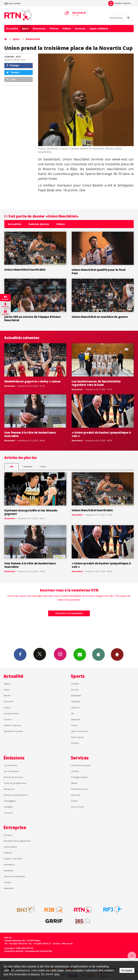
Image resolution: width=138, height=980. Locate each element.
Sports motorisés (79, 731)
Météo (74, 783)
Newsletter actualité (13, 731)
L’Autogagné (10, 801)
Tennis (74, 725)
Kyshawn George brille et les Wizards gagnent (31, 512)
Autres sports (78, 737)
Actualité (12, 28)
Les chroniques (11, 771)
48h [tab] (12, 466)
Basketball (33, 39)
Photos (54, 28)
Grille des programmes (15, 783)
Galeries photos (39, 224)
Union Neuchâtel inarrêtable (25, 270)
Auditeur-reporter (119, 3)
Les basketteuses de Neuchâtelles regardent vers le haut (96, 383)
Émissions (39, 28)
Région (7, 684)
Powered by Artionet (14, 951)
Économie (9, 701)
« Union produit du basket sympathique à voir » (101, 434)
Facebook (20, 654)
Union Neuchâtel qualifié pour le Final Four (99, 271)
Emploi (74, 801)
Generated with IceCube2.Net (38, 951)
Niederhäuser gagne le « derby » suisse (32, 381)
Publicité (8, 853)
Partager (13, 65)
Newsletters (80, 654)
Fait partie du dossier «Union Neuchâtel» (41, 216)
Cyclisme (75, 707)
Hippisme (76, 719)
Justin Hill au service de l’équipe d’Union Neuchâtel (33, 318)
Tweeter (13, 72)
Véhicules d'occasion (81, 765)
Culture (7, 707)
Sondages (8, 807)
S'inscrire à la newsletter (69, 613)
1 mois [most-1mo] (43, 466)
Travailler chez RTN (13, 859)
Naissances (9, 789)
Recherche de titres (13, 777)
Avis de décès (78, 807)
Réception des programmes (17, 841)
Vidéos (67, 28)
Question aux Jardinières (16, 795)
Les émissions (10, 765)
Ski (73, 713)
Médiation (9, 870)
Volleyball (76, 701)
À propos (8, 835)
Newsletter (9, 888)
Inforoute (76, 795)
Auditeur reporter (12, 725)
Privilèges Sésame (80, 777)
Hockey (75, 690)
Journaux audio (11, 713)
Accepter (127, 970)
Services (80, 28)
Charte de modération (15, 876)
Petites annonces (79, 789)
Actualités (15, 224)
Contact (7, 882)
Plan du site (67, 944)
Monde (7, 695)
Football (75, 684)
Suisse (7, 690)
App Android (117, 654)
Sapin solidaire (99, 28)
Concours (8, 813)
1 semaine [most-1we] (27, 466)
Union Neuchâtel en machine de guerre (100, 317)
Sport (25, 28)
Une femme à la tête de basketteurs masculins (30, 434)
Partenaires (9, 865)
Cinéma (75, 771)
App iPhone (98, 654)
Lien (11, 79)
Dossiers (8, 719)
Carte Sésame (10, 847)
